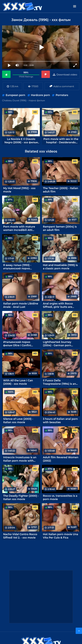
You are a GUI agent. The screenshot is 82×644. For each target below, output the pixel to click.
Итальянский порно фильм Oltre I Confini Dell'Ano (17, 344)
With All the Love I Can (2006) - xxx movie (18, 382)
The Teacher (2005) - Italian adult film (60, 190)
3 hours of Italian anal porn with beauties (60, 420)
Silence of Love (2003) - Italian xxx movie (18, 420)
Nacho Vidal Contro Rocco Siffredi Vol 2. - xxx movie (20, 536)
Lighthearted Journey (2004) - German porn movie (57, 344)
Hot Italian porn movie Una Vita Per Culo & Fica (60, 536)
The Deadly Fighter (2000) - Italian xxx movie (21, 497)
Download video (67, 74)
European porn (15, 95)
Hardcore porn (41, 95)
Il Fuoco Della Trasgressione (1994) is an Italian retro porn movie (59, 382)
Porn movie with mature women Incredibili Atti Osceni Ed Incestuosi (19, 228)
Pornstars (62, 95)
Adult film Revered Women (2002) (61, 459)
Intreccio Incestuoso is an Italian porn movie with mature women (20, 459)
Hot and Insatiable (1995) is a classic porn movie (60, 267)
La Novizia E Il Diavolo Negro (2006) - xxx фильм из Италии (21, 141)
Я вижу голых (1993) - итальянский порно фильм (17, 267)
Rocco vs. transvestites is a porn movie (60, 497)
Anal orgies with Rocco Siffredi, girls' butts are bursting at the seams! (58, 305)
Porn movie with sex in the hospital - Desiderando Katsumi (61, 141)
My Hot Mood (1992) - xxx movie (19, 190)
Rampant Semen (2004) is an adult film (60, 228)
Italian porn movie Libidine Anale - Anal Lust (21, 305)
